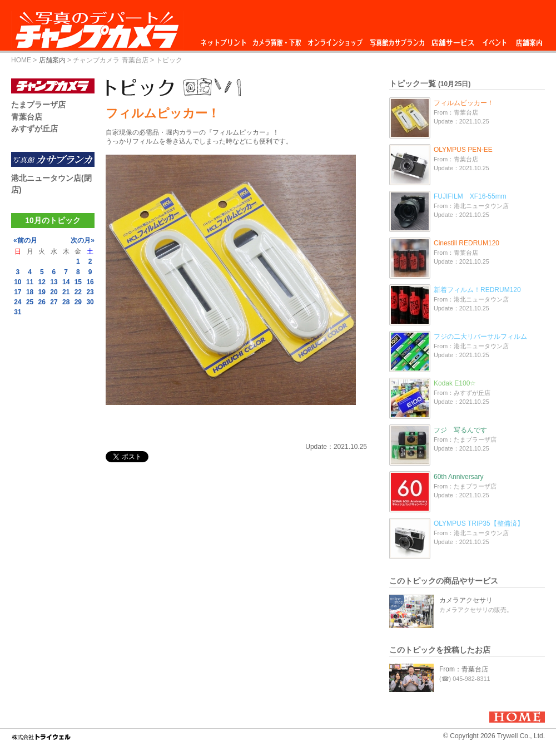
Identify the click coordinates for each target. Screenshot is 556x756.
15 (78, 282)
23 (90, 292)
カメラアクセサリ (466, 600)
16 (90, 282)
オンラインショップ (334, 40)
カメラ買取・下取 (277, 40)
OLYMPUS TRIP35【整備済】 (479, 523)
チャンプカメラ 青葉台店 (110, 60)
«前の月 (25, 240)
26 (42, 302)
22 (78, 292)
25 (30, 302)
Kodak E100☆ (455, 383)
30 (90, 302)
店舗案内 (529, 40)
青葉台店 (27, 117)
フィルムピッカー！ (464, 103)
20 (54, 292)
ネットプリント (225, 40)
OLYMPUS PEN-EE (463, 150)
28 (66, 302)
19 (42, 292)
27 (54, 302)
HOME (21, 60)
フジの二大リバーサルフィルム (480, 337)
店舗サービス (453, 40)
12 (42, 282)
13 (54, 282)
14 (66, 282)
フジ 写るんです (460, 430)
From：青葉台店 (464, 669)
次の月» (83, 240)
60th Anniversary (458, 477)
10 (18, 282)
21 (66, 292)
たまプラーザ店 (38, 105)
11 (30, 282)
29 (78, 302)
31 (18, 312)
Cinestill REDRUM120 (466, 243)
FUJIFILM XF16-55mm (470, 196)
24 (18, 302)
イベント (495, 40)
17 (18, 292)
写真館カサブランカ (397, 40)
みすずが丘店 (34, 129)
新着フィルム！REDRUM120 (477, 290)
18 (30, 292)
